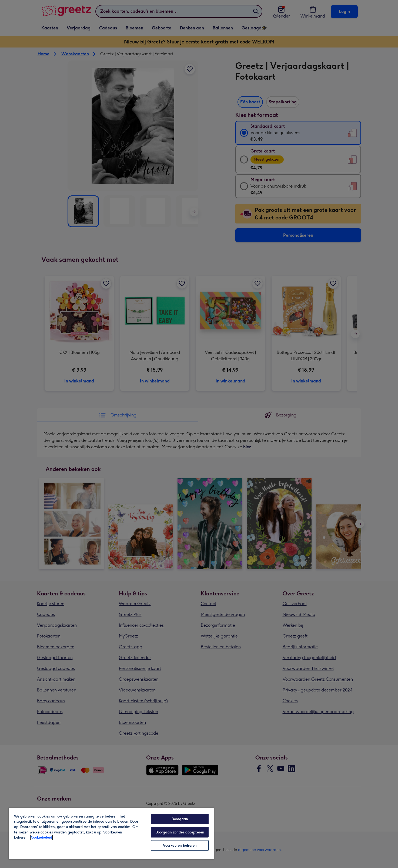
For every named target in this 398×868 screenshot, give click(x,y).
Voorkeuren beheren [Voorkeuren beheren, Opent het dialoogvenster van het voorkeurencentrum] (180, 845)
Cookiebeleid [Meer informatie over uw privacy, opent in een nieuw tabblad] (41, 837)
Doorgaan (180, 819)
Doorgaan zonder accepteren (180, 832)
